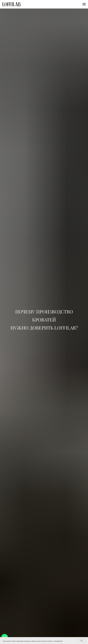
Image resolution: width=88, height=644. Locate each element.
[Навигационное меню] (84, 4)
